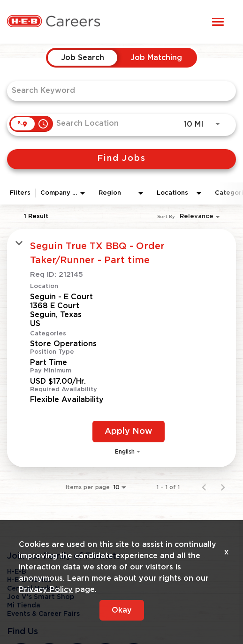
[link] (121, 348)
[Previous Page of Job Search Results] (204, 487)
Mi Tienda (24, 606)
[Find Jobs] (121, 159)
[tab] (83, 58)
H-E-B (17, 572)
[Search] (121, 159)
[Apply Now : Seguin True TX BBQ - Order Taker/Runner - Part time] (129, 432)
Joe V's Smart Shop (41, 597)
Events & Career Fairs (43, 614)
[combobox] (117, 91)
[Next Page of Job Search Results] (223, 487)
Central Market (33, 589)
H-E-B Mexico (30, 580)
